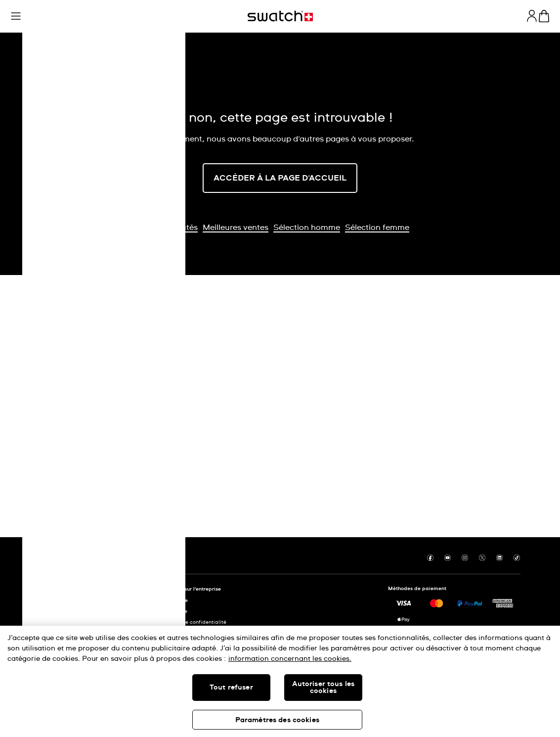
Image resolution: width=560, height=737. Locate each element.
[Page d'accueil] (280, 16)
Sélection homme (307, 228)
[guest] (532, 16)
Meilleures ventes (236, 228)
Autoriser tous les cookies (323, 688)
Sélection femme (377, 228)
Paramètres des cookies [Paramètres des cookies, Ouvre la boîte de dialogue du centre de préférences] (277, 720)
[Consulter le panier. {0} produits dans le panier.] (544, 16)
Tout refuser (231, 688)
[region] (280, 681)
